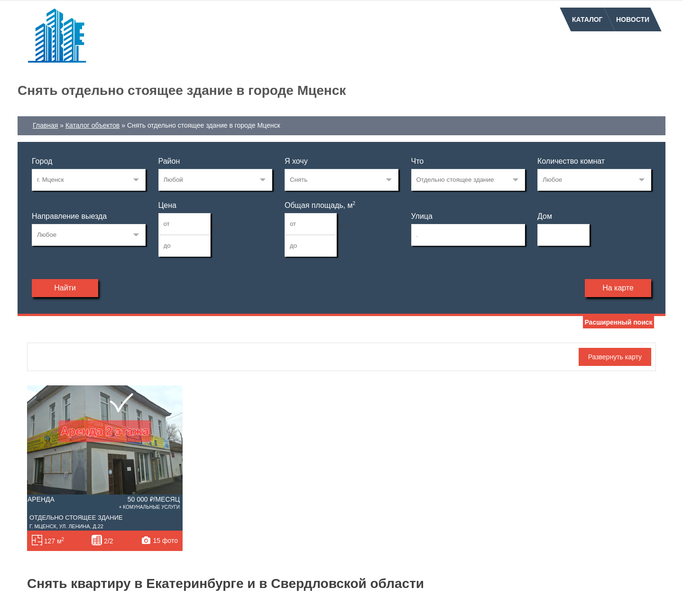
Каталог (587, 19)
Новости (633, 19)
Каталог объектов (92, 125)
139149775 (89, 180)
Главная (45, 125)
